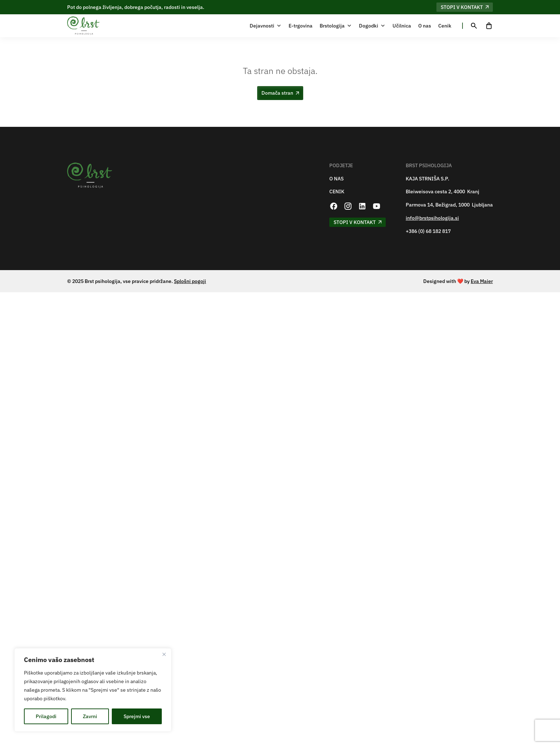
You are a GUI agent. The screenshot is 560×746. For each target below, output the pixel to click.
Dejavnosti (266, 26)
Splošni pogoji (190, 281)
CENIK (337, 192)
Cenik (445, 26)
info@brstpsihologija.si (432, 218)
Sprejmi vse (137, 716)
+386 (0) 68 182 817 (428, 231)
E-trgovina (301, 26)
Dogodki (372, 26)
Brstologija (336, 26)
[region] (93, 690)
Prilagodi (46, 716)
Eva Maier (482, 281)
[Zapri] (164, 654)
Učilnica (402, 26)
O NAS (336, 179)
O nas (425, 26)
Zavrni (90, 716)
